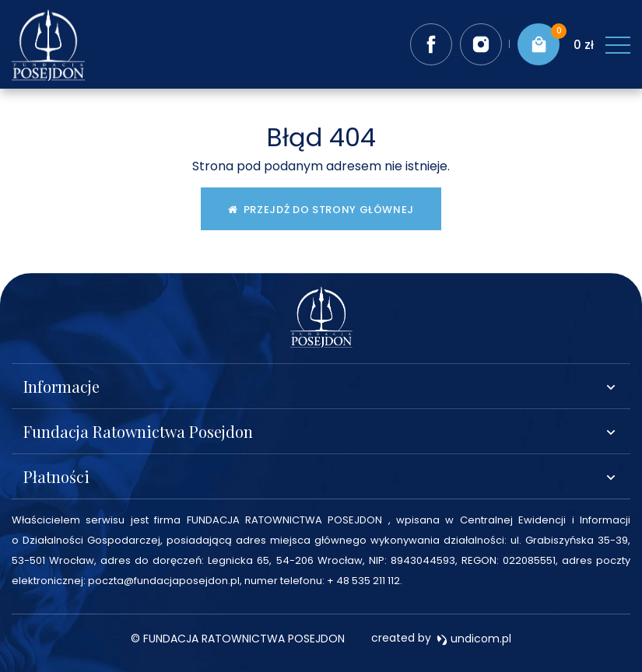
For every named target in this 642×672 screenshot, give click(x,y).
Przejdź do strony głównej (321, 210)
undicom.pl (474, 639)
